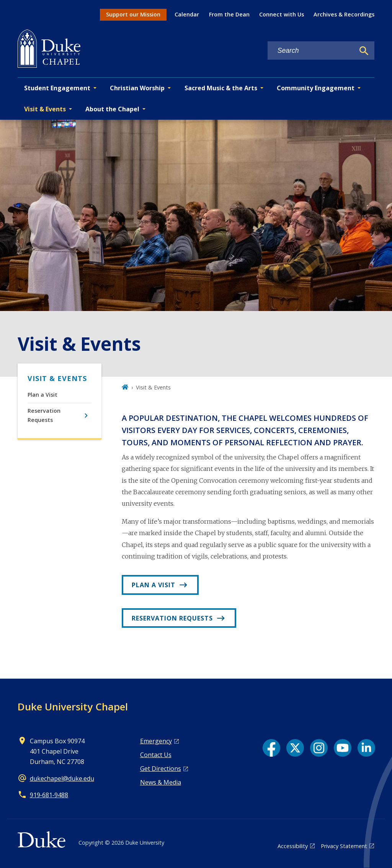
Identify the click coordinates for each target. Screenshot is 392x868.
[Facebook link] (271, 748)
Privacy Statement (344, 846)
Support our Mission (133, 14)
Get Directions (161, 769)
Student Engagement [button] (57, 88)
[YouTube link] (343, 748)
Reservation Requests (44, 415)
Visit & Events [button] (45, 109)
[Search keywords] (311, 51)
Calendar (187, 14)
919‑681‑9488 (49, 795)
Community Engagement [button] (316, 88)
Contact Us (156, 755)
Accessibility (293, 846)
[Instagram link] (319, 748)
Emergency (156, 741)
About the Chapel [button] (112, 109)
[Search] (364, 51)
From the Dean (229, 14)
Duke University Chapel (73, 707)
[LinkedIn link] (366, 748)
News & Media (161, 782)
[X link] (295, 748)
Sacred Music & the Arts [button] (221, 88)
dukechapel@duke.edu (62, 778)
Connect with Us (282, 14)
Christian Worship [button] (137, 88)
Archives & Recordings (344, 14)
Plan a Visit (42, 395)
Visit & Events (57, 378)
